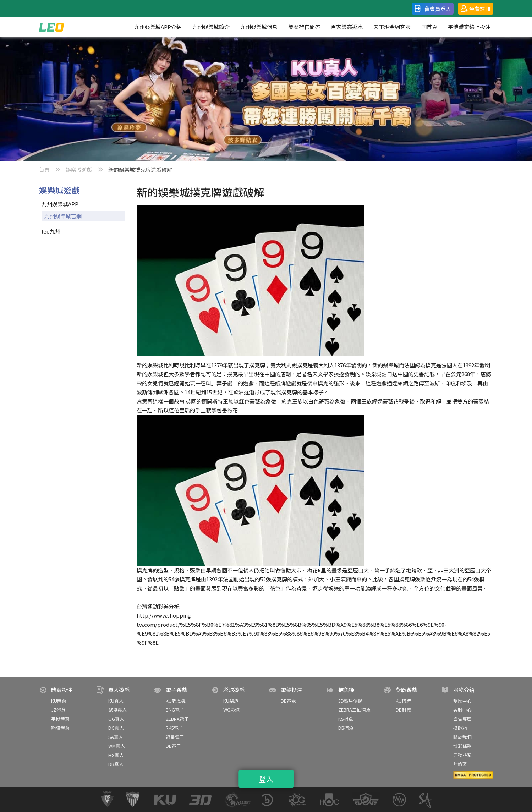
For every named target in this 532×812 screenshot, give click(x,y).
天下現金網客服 (392, 27)
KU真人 (116, 701)
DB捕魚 (346, 728)
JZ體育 (58, 710)
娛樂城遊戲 (79, 169)
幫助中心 (462, 701)
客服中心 (462, 710)
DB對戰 (403, 710)
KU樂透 (231, 701)
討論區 (460, 764)
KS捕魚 (346, 719)
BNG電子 (175, 710)
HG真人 (116, 755)
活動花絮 (462, 755)
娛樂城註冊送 (382, 374)
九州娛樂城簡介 (211, 27)
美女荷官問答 (304, 27)
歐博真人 (117, 710)
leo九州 (51, 231)
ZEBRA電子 (177, 719)
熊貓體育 (60, 728)
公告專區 (462, 719)
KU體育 (59, 701)
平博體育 (60, 719)
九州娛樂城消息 (259, 27)
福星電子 (175, 737)
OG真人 (116, 719)
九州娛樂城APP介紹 (158, 27)
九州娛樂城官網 (63, 216)
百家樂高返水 (347, 27)
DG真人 (116, 728)
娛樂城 (155, 374)
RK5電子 (174, 728)
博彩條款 (462, 746)
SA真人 (116, 737)
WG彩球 (231, 710)
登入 (266, 778)
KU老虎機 (176, 701)
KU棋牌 (403, 701)
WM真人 (117, 746)
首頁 (44, 169)
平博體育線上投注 (469, 27)
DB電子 (173, 746)
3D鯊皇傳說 (350, 701)
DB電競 (288, 701)
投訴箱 (460, 728)
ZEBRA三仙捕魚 (354, 710)
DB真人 (116, 764)
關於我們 (462, 737)
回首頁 (429, 27)
